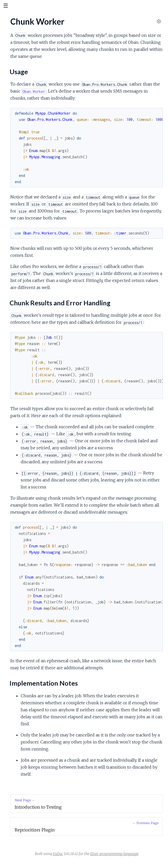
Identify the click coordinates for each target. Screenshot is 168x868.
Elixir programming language (114, 854)
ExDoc (58, 854)
